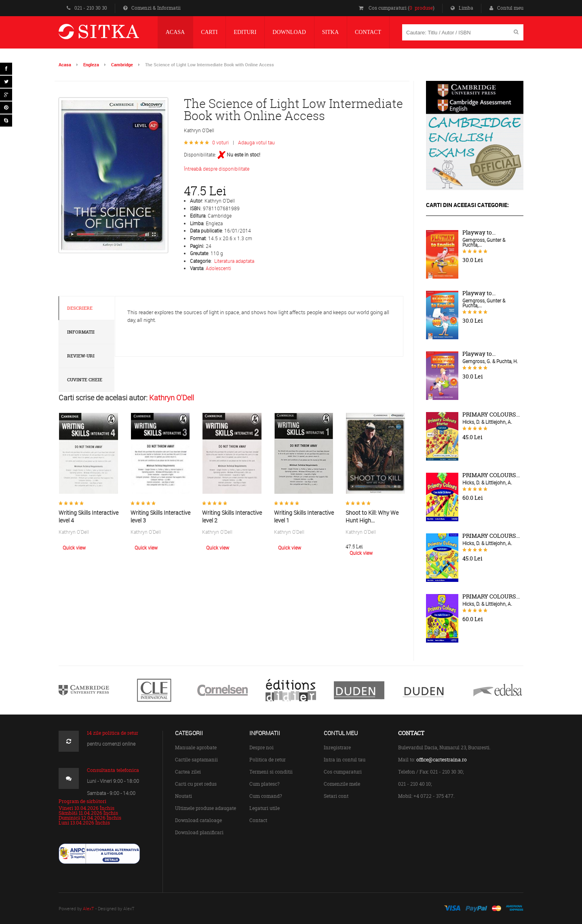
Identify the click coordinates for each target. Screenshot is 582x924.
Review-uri (81, 356)
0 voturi (220, 142)
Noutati (183, 796)
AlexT (89, 908)
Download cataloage (198, 820)
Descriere (80, 308)
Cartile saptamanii (196, 760)
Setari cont (336, 796)
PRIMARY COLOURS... (491, 414)
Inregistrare (337, 747)
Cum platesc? (265, 784)
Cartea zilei (188, 772)
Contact (258, 820)
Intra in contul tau (345, 760)
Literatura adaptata (234, 261)
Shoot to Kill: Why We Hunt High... (372, 516)
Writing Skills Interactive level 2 (232, 516)
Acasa (65, 64)
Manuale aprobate (196, 747)
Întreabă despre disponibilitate (217, 169)
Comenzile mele (342, 784)
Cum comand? (266, 796)
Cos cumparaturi (343, 772)
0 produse (421, 8)
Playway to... (479, 233)
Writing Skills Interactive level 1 (304, 516)
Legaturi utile (265, 808)
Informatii (81, 332)
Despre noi (261, 747)
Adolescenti (218, 268)
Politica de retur (268, 760)
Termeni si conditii (271, 772)
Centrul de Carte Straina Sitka (111, 35)
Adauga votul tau (256, 142)
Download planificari (199, 832)
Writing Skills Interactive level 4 (89, 516)
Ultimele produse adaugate (206, 808)
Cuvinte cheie (85, 380)
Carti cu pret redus (196, 784)
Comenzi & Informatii (152, 8)
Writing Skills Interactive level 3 (160, 516)
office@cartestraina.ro (442, 760)
